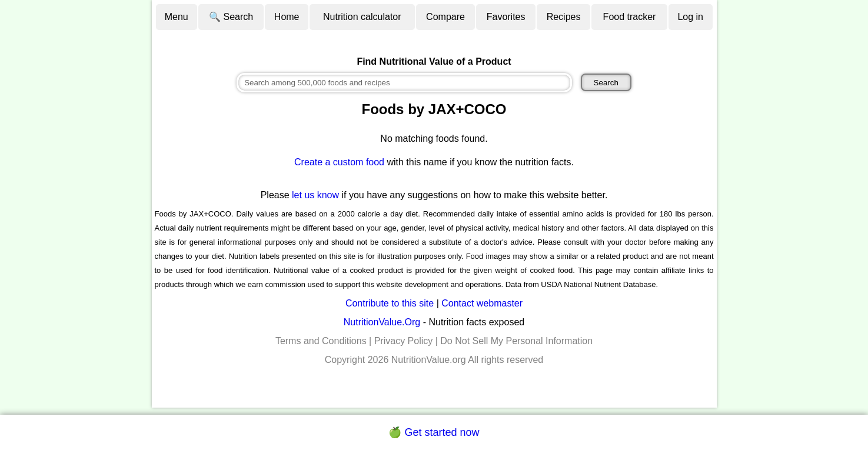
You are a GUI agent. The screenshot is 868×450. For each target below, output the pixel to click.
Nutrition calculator (362, 17)
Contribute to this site (390, 303)
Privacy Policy (404, 341)
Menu (177, 17)
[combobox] (404, 83)
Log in (690, 17)
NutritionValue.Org (382, 322)
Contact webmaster (482, 303)
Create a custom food (339, 162)
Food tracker (630, 17)
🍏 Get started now (434, 432)
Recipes (564, 17)
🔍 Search (231, 17)
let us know (315, 195)
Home (287, 17)
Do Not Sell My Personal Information (516, 341)
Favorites (506, 17)
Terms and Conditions (321, 341)
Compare (445, 17)
